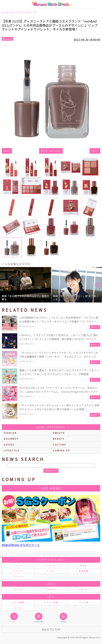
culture (60, 445)
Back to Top (51, 629)
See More (51, 488)
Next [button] (98, 285)
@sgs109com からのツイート (21, 545)
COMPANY (51, 589)
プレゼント (18, 576)
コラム (18, 608)
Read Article (51, 151)
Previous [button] (4, 285)
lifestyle (12, 450)
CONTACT (84, 589)
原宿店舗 (84, 571)
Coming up (62, 450)
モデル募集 (18, 602)
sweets (59, 433)
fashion (10, 433)
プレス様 (84, 602)
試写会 (84, 565)
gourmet (11, 439)
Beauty (7, 39)
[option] (26, 285)
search (51, 471)
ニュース (18, 565)
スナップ (18, 571)
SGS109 (18, 589)
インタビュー (51, 565)
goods (9, 445)
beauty (59, 439)
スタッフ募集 (51, 602)
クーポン (51, 571)
